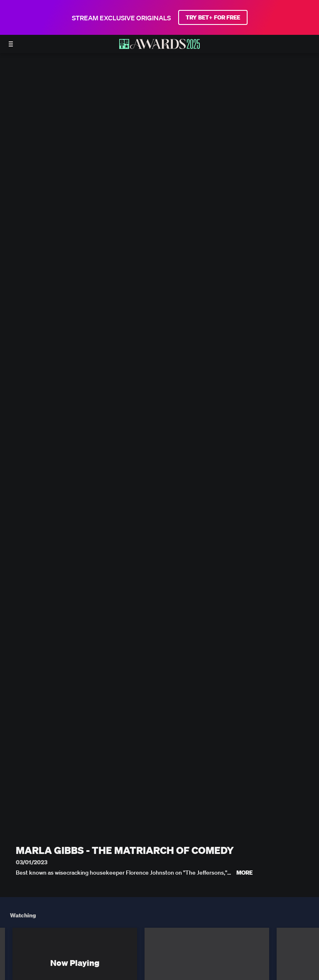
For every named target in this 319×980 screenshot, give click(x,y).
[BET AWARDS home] (159, 46)
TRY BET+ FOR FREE (213, 17)
